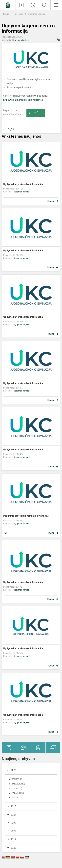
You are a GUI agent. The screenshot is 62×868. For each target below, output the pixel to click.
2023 (13, 823)
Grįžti (11, 129)
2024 (13, 815)
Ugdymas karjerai (36, 14)
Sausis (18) (17, 798)
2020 (13, 848)
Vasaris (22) (18, 793)
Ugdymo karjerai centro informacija (23, 184)
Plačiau (51, 201)
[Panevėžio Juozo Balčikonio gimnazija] (8, 5)
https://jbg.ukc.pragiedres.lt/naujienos (23, 100)
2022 (13, 831)
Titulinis (6, 14)
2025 (13, 806)
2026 (13, 770)
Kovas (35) (17, 788)
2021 (13, 839)
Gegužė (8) (17, 779)
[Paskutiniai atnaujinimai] (33, 5)
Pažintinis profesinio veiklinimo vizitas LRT (27, 516)
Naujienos (19, 14)
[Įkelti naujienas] (21, 5)
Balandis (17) (18, 784)
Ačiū (34, 113)
